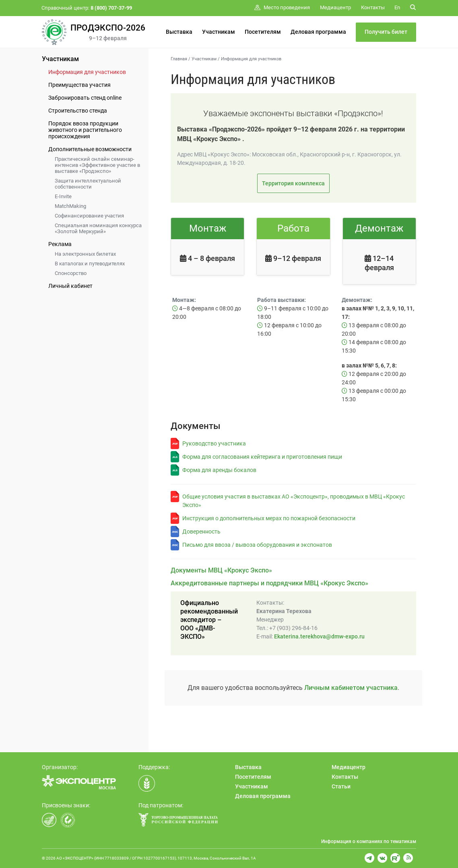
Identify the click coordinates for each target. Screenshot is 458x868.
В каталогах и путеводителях (90, 264)
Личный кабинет (70, 286)
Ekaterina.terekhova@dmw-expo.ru (319, 636)
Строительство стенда (78, 111)
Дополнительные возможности (90, 149)
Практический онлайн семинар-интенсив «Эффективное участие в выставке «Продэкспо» (97, 165)
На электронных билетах (85, 254)
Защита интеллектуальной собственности (88, 184)
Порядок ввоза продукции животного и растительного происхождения (85, 130)
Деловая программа (318, 32)
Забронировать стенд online (85, 98)
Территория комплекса (293, 183)
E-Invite (63, 196)
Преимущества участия (79, 85)
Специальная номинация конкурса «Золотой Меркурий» (98, 228)
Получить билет (386, 32)
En (397, 7)
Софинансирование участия (89, 216)
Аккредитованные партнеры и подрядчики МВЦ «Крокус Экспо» (269, 583)
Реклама (60, 244)
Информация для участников (87, 72)
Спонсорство (71, 273)
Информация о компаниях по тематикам (369, 841)
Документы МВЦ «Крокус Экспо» (221, 570)
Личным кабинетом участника (351, 688)
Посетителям (263, 32)
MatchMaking (70, 206)
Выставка (179, 32)
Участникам (219, 32)
